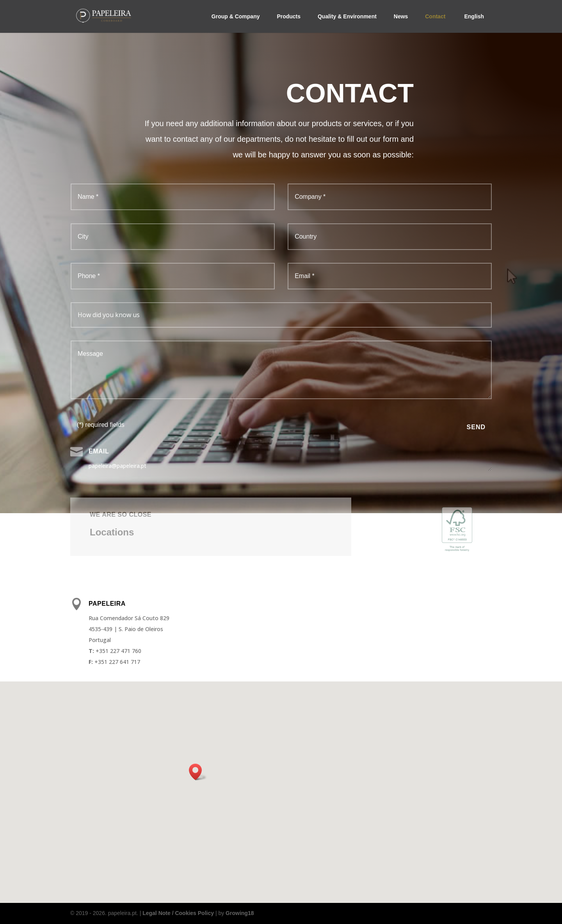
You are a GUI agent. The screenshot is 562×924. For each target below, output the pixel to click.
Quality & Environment (347, 16)
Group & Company (236, 16)
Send (476, 427)
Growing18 (240, 913)
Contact (435, 16)
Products (289, 16)
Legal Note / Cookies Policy (178, 913)
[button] (198, 772)
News (401, 16)
